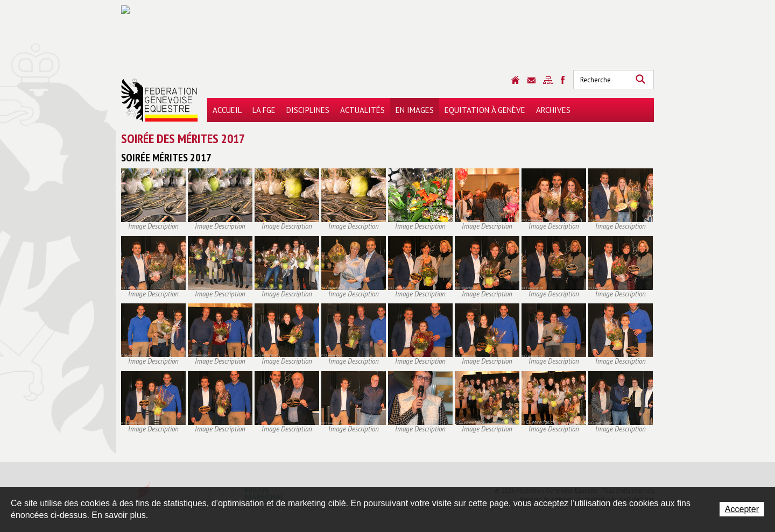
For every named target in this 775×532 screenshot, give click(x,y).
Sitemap (548, 80)
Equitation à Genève (485, 110)
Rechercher (640, 80)
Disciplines (308, 110)
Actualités (362, 110)
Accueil (227, 110)
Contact (531, 80)
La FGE (264, 110)
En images (415, 110)
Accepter (742, 509)
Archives (553, 110)
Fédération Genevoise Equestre (160, 100)
